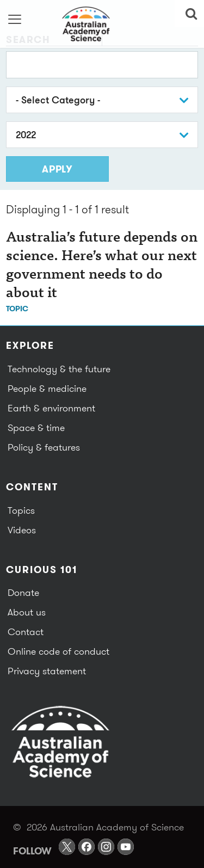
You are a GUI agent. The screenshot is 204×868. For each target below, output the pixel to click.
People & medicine (47, 388)
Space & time (36, 427)
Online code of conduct (58, 651)
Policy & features (44, 447)
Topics (21, 510)
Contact (26, 632)
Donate (23, 592)
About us (27, 612)
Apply (57, 169)
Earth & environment (51, 408)
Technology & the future (59, 369)
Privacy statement (47, 671)
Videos (22, 530)
